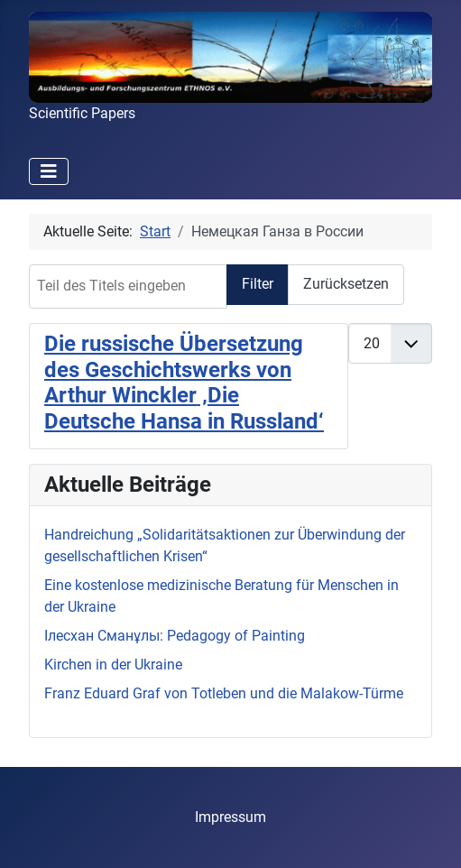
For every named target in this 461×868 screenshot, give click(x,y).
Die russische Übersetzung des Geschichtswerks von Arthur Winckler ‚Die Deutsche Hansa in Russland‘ (184, 383)
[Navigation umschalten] (49, 171)
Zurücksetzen (346, 284)
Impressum (230, 817)
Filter (258, 284)
